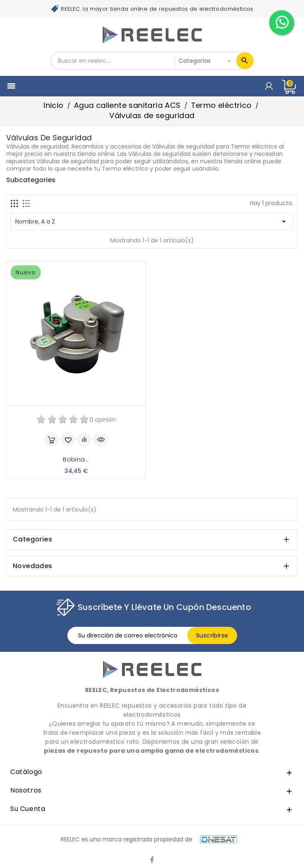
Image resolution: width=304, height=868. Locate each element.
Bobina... (76, 459)
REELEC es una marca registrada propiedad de (149, 839)
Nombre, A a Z (152, 222)
